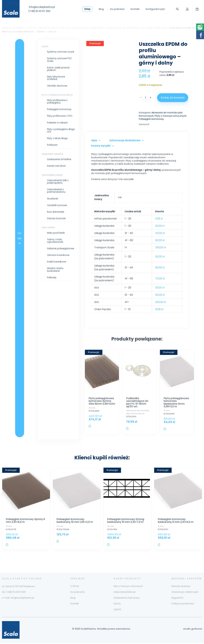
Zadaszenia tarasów (52, 154)
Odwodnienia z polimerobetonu (56, 191)
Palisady (52, 277)
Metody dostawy (181, 587)
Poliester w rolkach (57, 123)
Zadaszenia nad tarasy (127, 599)
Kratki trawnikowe (57, 262)
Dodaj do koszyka (173, 98)
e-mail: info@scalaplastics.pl (18, 599)
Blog (101, 9)
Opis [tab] (94, 140)
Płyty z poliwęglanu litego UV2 (61, 130)
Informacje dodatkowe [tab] (125, 140)
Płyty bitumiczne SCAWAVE (56, 78)
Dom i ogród (48, 228)
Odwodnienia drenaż (52, 175)
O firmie (75, 587)
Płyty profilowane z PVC (60, 116)
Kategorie (20, 238)
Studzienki (53, 199)
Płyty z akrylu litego (57, 138)
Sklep (87, 9)
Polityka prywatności (183, 605)
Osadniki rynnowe (57, 205)
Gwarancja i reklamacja (185, 593)
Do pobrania (117, 9)
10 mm (60, 526)
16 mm (92, 408)
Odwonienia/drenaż (125, 593)
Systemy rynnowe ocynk (61, 52)
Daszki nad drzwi (56, 166)
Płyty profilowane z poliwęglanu (57, 101)
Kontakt (135, 9)
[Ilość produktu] (146, 98)
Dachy (45, 46)
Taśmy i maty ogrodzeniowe (55, 241)
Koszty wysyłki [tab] (101, 146)
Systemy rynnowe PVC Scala (59, 60)
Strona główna (13, 28)
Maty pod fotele (56, 233)
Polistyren (52, 145)
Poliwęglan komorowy (88, 28)
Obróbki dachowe (57, 86)
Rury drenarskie (56, 212)
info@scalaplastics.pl (42, 7)
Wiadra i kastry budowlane (55, 269)
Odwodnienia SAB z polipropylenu (58, 182)
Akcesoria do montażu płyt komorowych (137, 28)
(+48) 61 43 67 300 (39, 11)
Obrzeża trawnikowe (58, 255)
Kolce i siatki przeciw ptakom (58, 69)
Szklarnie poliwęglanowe (61, 248)
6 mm (9, 526)
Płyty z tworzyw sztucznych (48, 28)
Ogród (117, 610)
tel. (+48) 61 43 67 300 (14, 593)
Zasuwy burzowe (56, 218)
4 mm (167, 410)
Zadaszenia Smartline (59, 159)
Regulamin (177, 599)
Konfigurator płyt (155, 9)
